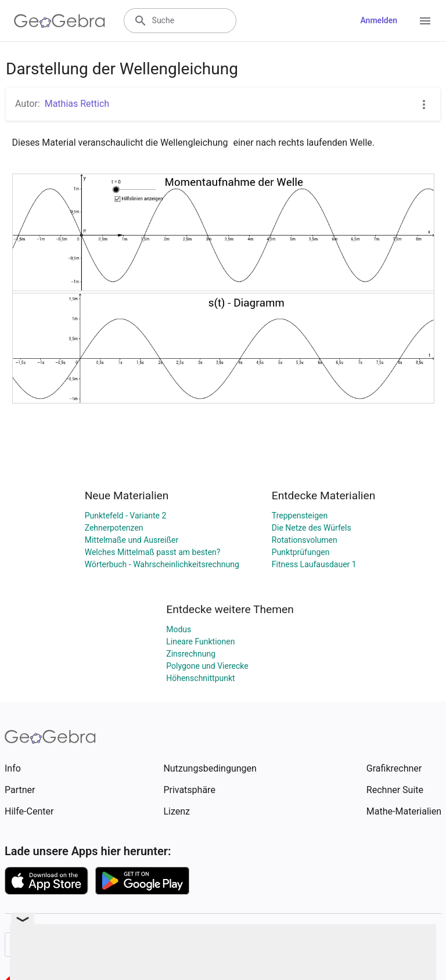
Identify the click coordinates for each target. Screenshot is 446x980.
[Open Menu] (425, 21)
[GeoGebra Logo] (60, 21)
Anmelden (379, 20)
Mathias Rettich (77, 104)
